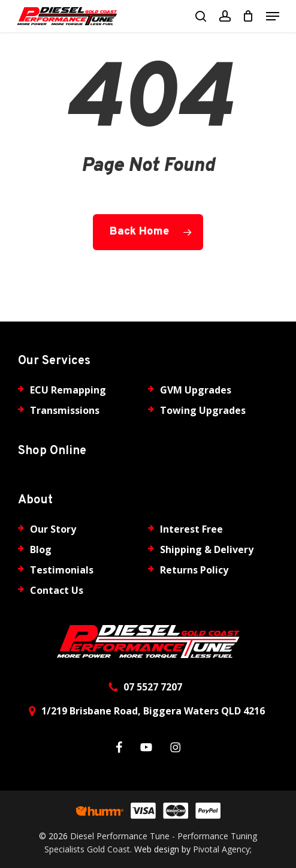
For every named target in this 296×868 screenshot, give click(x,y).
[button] (273, 16)
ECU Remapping (68, 390)
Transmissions (65, 410)
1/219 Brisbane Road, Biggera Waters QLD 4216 (153, 711)
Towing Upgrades (203, 410)
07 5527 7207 (153, 687)
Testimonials (62, 570)
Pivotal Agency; (222, 849)
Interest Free (191, 529)
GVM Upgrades (196, 390)
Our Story (53, 529)
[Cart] (248, 16)
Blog (41, 549)
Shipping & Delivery (207, 549)
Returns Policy (194, 570)
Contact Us (57, 590)
